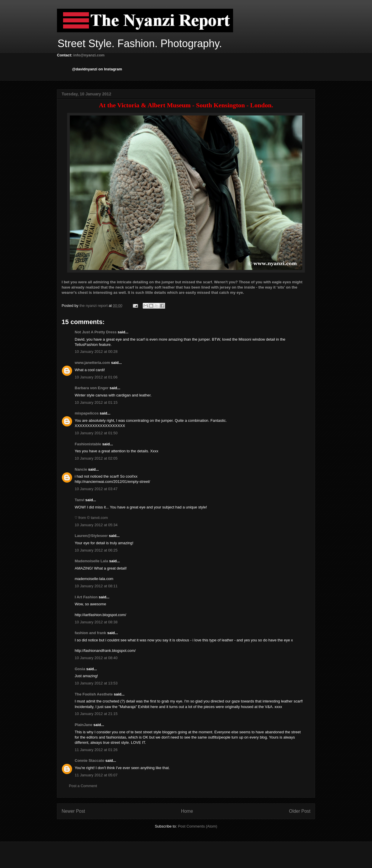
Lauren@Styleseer (91, 536)
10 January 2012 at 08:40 (96, 658)
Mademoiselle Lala (91, 561)
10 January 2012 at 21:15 (96, 714)
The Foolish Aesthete (94, 694)
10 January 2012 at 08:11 (96, 586)
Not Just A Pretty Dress (96, 332)
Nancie (81, 469)
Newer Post (73, 811)
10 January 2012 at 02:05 (96, 458)
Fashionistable (88, 444)
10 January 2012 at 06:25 (96, 550)
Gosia (80, 669)
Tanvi (79, 500)
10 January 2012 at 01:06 (96, 377)
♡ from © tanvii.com (91, 518)
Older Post (300, 811)
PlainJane (84, 725)
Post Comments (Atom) (197, 826)
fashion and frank (90, 633)
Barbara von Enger (92, 388)
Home (187, 811)
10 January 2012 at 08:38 (96, 622)
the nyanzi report (94, 306)
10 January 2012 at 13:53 (96, 683)
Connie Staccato (90, 761)
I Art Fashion (86, 597)
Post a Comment (83, 786)
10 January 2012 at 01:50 (96, 433)
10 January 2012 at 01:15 (96, 402)
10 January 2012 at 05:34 (96, 525)
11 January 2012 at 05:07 (96, 775)
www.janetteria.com (92, 363)
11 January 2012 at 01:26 (96, 750)
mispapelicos (87, 413)
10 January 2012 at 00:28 (96, 352)
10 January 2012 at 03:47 (96, 489)
